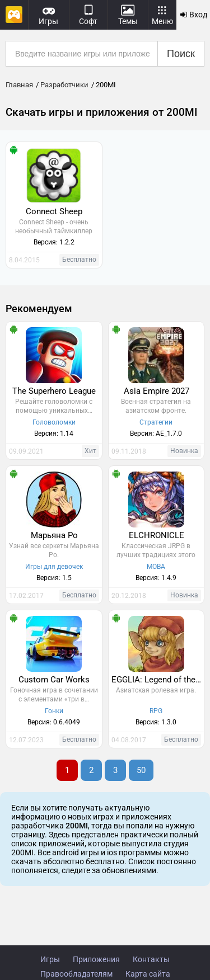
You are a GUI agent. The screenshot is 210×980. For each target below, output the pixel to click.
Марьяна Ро (54, 535)
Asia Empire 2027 (157, 391)
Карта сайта (148, 974)
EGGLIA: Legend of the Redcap (158, 680)
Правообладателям (76, 974)
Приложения (96, 959)
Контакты (151, 959)
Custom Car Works (54, 680)
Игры (50, 959)
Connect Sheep (54, 211)
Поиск (181, 54)
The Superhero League (54, 391)
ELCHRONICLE (157, 535)
